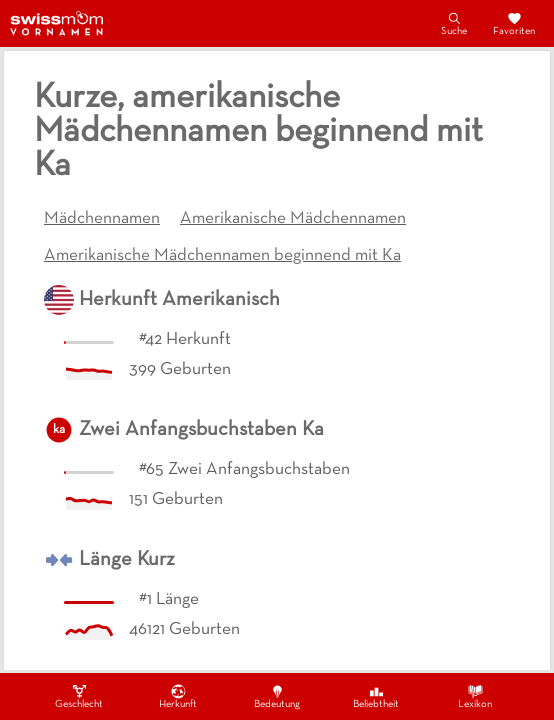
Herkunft (178, 696)
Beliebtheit (376, 696)
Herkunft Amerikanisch (179, 300)
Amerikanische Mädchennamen (293, 219)
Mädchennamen (102, 219)
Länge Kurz (127, 560)
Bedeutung (277, 696)
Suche (454, 23)
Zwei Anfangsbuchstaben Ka (201, 430)
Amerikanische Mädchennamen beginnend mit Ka (222, 256)
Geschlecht (79, 696)
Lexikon (475, 696)
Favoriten (514, 23)
